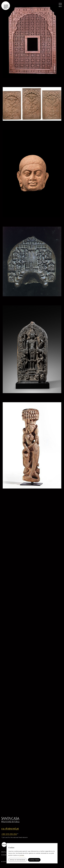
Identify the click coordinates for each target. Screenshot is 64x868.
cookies (22, 855)
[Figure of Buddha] (32, 499)
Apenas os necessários (17, 860)
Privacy (5, 852)
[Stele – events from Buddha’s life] (32, 228)
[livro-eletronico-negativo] (8, 843)
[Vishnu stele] (32, 307)
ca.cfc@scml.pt (10, 829)
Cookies (5, 855)
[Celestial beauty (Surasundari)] (32, 403)
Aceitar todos (34, 860)
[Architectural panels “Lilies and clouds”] (32, 88)
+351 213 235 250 (9, 834)
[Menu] (60, 5)
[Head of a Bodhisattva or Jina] (32, 131)
